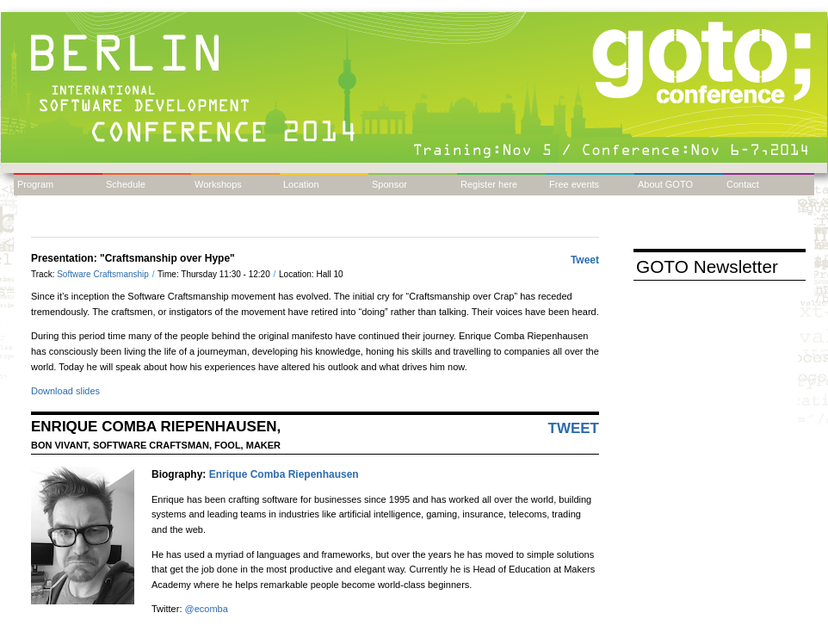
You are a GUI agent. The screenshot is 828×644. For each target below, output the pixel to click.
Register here (489, 184)
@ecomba (207, 609)
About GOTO (665, 184)
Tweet (585, 260)
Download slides (65, 391)
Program (35, 184)
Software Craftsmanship (104, 274)
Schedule (126, 184)
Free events (574, 184)
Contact (743, 184)
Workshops (218, 184)
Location (301, 184)
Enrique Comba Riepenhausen (284, 474)
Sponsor (389, 184)
